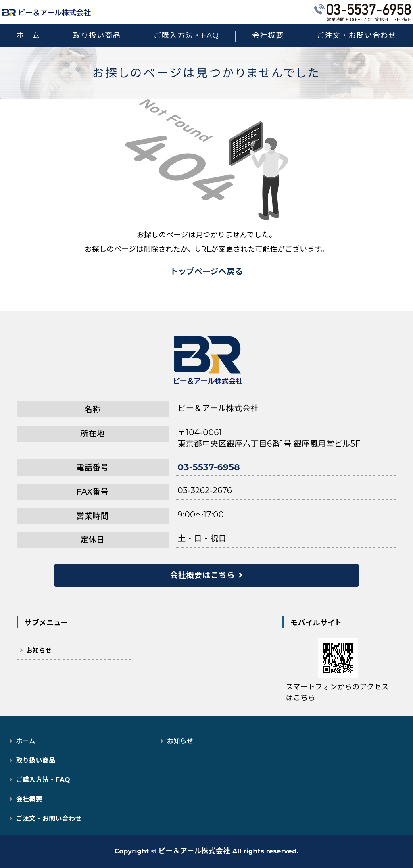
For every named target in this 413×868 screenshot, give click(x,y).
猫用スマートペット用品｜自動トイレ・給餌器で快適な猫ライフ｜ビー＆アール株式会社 (46, 12)
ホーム (28, 35)
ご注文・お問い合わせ (357, 35)
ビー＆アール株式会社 (194, 851)
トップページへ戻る (207, 271)
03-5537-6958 (209, 467)
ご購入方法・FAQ (187, 35)
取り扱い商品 (97, 35)
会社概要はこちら (202, 575)
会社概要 (268, 35)
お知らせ (39, 650)
